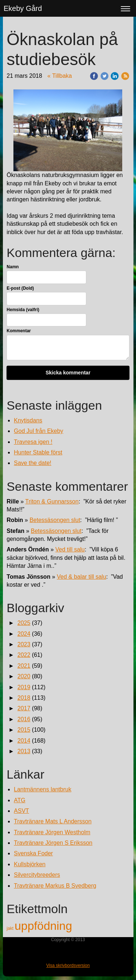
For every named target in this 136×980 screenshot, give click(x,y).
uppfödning (43, 926)
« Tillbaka (60, 76)
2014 (24, 741)
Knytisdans (28, 420)
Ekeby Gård (23, 8)
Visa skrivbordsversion (68, 965)
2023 (24, 644)
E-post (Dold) (20, 288)
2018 (24, 698)
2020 (24, 676)
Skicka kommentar (68, 373)
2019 (24, 687)
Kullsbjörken (30, 864)
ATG (20, 800)
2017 (24, 708)
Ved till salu (70, 549)
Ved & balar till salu (82, 577)
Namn (13, 267)
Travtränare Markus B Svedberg (55, 886)
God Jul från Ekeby (38, 431)
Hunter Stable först (38, 452)
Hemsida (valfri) (23, 310)
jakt (11, 928)
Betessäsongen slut (55, 520)
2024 (24, 634)
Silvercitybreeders (37, 875)
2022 (24, 655)
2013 (24, 751)
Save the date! (32, 463)
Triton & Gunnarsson (52, 501)
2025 (24, 623)
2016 (24, 719)
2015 (24, 730)
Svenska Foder (33, 853)
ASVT (21, 811)
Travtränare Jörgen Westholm (52, 832)
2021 (24, 666)
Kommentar (19, 331)
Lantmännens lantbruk (42, 789)
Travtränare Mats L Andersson (53, 821)
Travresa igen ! (33, 442)
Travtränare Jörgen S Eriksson (53, 843)
